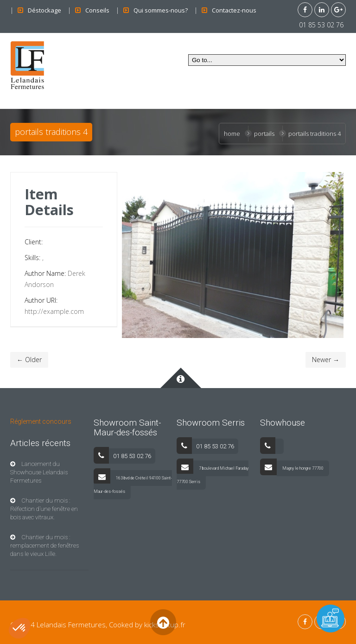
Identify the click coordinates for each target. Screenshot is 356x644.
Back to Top (163, 622)
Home (232, 134)
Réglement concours (41, 421)
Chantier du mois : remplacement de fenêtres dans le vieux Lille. (44, 545)
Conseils (97, 10)
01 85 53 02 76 (321, 25)
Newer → (326, 360)
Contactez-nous (234, 10)
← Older (29, 360)
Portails (264, 134)
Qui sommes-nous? (161, 10)
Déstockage (44, 10)
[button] (19, 628)
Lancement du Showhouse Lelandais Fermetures (39, 472)
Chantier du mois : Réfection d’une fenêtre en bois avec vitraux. (44, 509)
